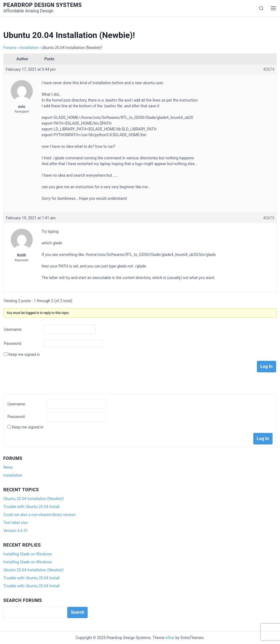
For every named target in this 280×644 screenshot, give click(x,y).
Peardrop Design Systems (43, 5)
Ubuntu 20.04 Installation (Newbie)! (33, 499)
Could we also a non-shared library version (39, 515)
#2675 (269, 218)
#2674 (269, 69)
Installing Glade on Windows (28, 554)
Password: (13, 343)
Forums (10, 48)
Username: (13, 329)
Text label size (15, 523)
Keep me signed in (24, 354)
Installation (29, 48)
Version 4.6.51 (16, 531)
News (8, 467)
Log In (266, 366)
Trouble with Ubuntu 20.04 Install (32, 507)
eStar (170, 638)
